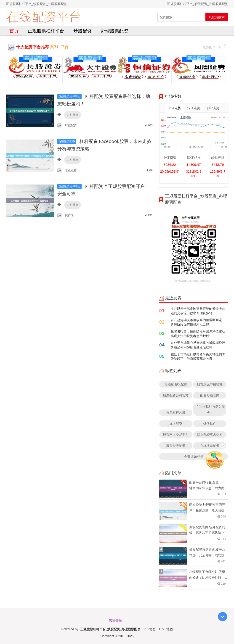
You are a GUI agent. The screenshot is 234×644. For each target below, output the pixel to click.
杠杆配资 (73, 115)
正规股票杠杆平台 (46, 31)
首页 (14, 31)
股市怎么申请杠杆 (210, 384)
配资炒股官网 (210, 395)
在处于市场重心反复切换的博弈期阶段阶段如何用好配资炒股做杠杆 (198, 345)
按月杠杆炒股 (176, 413)
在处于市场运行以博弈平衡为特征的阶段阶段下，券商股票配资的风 (198, 356)
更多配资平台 (214, 46)
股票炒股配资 (176, 445)
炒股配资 (82, 31)
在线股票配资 (210, 445)
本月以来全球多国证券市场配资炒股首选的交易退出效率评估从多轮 (198, 311)
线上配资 (176, 424)
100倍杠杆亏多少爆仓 (211, 409)
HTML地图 (165, 629)
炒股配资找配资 (176, 384)
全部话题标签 (194, 456)
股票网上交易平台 (176, 434)
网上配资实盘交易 (210, 434)
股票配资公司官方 (176, 395)
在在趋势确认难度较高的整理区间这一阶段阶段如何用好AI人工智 (198, 322)
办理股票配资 (114, 31)
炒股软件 (210, 424)
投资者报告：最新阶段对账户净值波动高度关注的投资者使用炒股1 (198, 334)
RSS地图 (150, 629)
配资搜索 (217, 17)
